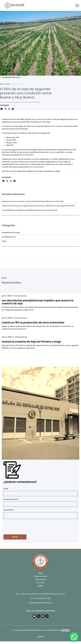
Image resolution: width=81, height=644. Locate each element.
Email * (6, 489)
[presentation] (21, 526)
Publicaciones (41, 580)
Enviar (15, 537)
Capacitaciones (40, 576)
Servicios (40, 583)
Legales (40, 636)
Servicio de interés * (11, 499)
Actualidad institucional (11, 77)
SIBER (40, 586)
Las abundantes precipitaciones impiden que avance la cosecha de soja (29, 210)
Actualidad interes (9, 237)
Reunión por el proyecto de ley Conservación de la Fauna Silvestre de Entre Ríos (33, 201)
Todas (4, 241)
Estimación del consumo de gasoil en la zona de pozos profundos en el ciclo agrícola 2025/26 (38, 206)
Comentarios (9, 510)
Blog (40, 573)
